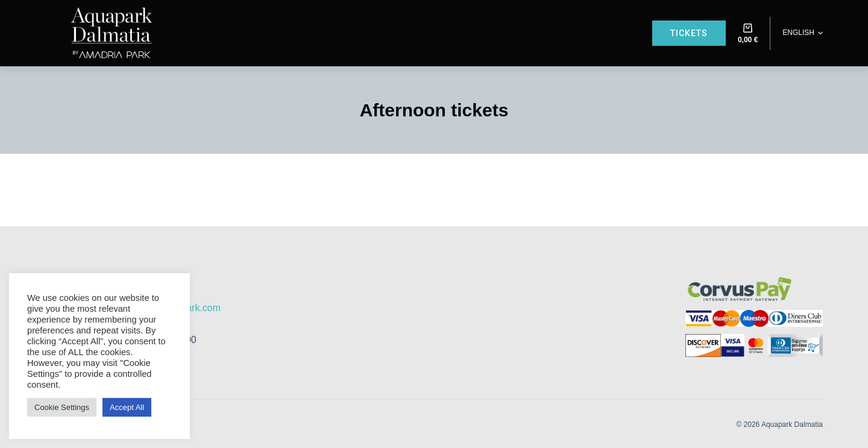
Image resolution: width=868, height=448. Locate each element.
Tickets (689, 33)
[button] (803, 33)
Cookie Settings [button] (62, 407)
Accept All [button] (127, 407)
